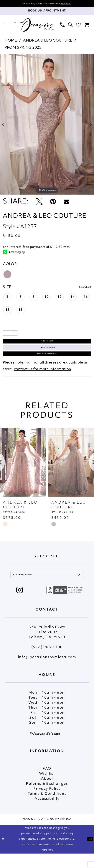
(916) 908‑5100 (47, 662)
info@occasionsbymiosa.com (47, 672)
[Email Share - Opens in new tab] (67, 203)
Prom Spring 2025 (23, 49)
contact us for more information (43, 380)
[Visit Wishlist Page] (79, 26)
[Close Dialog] (4, 853)
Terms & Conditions (47, 808)
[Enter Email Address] (47, 588)
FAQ (47, 783)
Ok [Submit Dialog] (89, 853)
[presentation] (23, 473)
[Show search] (70, 26)
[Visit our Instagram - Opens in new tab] (20, 605)
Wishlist (47, 788)
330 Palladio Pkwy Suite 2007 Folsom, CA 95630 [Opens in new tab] (47, 647)
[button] (8, 26)
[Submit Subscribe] (78, 588)
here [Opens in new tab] (51, 864)
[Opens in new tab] (65, 604)
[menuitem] (8, 26)
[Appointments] (47, 12)
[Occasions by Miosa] (34, 26)
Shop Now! (76, 4)
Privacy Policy (47, 803)
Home (11, 42)
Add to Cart (47, 344)
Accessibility (47, 813)
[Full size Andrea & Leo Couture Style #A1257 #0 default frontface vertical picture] (47, 126)
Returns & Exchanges (47, 798)
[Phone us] (62, 26)
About (47, 793)
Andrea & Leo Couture (48, 42)
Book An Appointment (47, 363)
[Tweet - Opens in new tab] (39, 203)
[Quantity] (10, 335)
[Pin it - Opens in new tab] (53, 203)
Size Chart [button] (82, 288)
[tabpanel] (47, 126)
